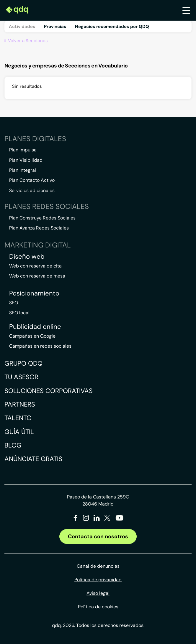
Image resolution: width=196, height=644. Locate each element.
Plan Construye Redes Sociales (42, 218)
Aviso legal (98, 593)
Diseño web (27, 257)
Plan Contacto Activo (32, 180)
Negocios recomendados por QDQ (112, 27)
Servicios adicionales (32, 190)
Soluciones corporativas (49, 391)
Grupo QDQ (23, 363)
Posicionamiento (34, 293)
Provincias (55, 27)
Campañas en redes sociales (40, 346)
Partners (20, 404)
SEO (14, 303)
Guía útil (19, 432)
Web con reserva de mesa (37, 276)
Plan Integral (23, 170)
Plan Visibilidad (26, 160)
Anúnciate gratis (33, 459)
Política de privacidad (98, 580)
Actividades (22, 27)
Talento (18, 418)
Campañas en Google (32, 336)
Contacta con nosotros (98, 536)
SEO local (19, 313)
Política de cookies (98, 607)
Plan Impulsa (23, 150)
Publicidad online (35, 327)
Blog (13, 445)
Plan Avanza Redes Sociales (39, 228)
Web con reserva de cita (35, 266)
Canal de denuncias (98, 566)
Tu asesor (21, 377)
